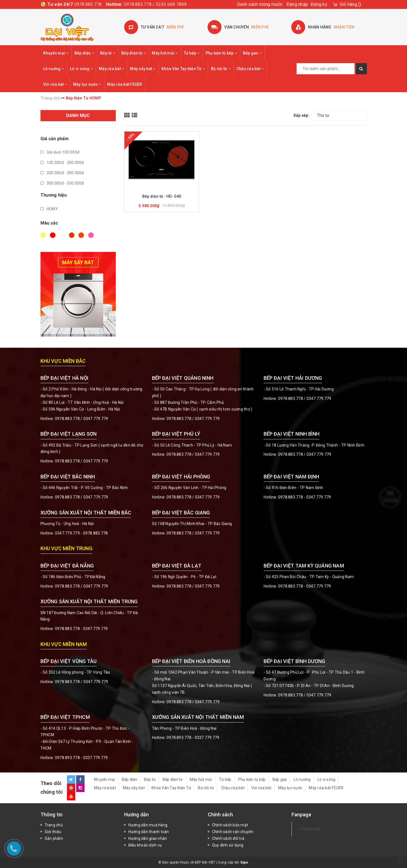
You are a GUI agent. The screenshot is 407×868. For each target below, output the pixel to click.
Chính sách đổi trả (228, 838)
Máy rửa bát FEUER (125, 84)
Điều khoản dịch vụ (145, 845)
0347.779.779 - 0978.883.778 (81, 533)
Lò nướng (54, 69)
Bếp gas (252, 53)
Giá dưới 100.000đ (60, 152)
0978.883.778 (88, 4)
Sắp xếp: (301, 115)
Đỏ (53, 235)
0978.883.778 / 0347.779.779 (82, 682)
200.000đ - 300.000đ (62, 173)
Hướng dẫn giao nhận (148, 838)
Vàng (43, 235)
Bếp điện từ (134, 53)
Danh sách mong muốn (260, 4)
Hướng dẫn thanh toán (149, 832)
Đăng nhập (297, 4)
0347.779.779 (96, 419)
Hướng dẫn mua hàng (148, 825)
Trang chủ (54, 825)
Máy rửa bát (111, 69)
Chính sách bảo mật (230, 825)
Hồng (91, 235)
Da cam (81, 235)
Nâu (72, 235)
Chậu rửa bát (250, 69)
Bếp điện (85, 53)
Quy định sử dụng (228, 845)
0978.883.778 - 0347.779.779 (305, 497)
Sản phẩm (54, 838)
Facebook (310, 829)
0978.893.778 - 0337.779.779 (81, 758)
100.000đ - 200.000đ (62, 163)
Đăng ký (319, 4)
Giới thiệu (53, 832)
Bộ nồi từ (221, 69)
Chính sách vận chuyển (233, 832)
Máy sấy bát (143, 69)
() (351, 4)
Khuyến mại (56, 53)
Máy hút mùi (165, 53)
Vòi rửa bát (55, 84)
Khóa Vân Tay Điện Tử (183, 69)
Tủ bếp (192, 53)
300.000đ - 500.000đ (62, 183)
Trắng (62, 235)
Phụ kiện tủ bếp (221, 53)
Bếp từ (108, 53)
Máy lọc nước (87, 84)
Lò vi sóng (81, 69)
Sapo (244, 862)
